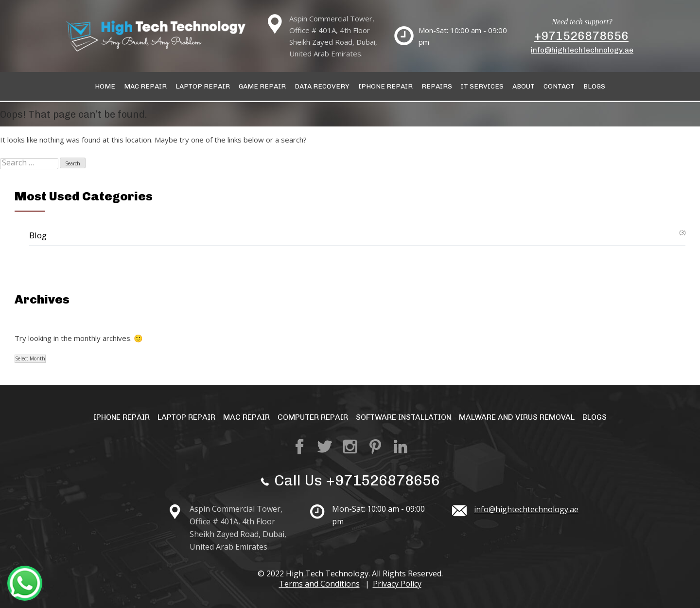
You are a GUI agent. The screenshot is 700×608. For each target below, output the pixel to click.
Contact (559, 86)
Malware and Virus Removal (517, 417)
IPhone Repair (385, 86)
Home (105, 86)
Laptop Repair (203, 86)
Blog (38, 235)
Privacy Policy (397, 584)
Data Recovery (322, 86)
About (524, 86)
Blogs (594, 86)
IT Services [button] (482, 86)
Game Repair (262, 86)
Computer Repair (313, 417)
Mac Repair (145, 86)
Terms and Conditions (319, 584)
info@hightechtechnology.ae (582, 50)
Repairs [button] (437, 86)
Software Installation (403, 417)
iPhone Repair (122, 417)
